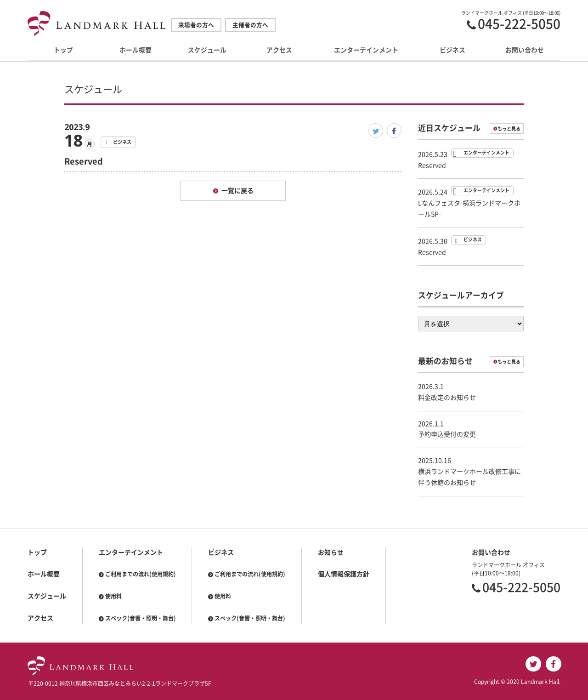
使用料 (113, 596)
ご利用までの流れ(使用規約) (141, 574)
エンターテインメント (366, 51)
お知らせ (331, 552)
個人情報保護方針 (344, 574)
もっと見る (509, 129)
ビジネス (452, 51)
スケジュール (207, 51)
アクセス (279, 51)
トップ (63, 51)
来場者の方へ (196, 25)
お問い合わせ (525, 51)
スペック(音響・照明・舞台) (141, 618)
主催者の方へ (250, 25)
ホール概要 (136, 51)
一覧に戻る (237, 191)
